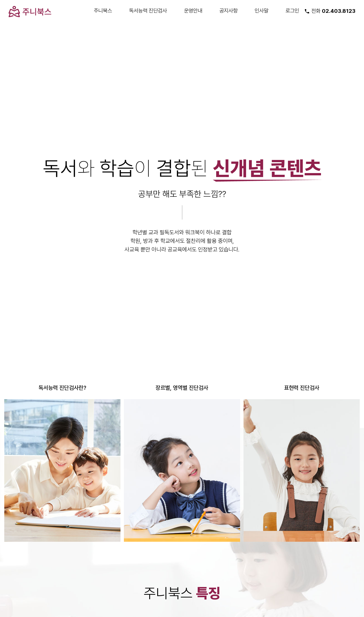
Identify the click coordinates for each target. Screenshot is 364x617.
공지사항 (228, 10)
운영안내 (193, 10)
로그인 (292, 10)
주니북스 (103, 10)
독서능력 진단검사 (148, 10)
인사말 (261, 10)
